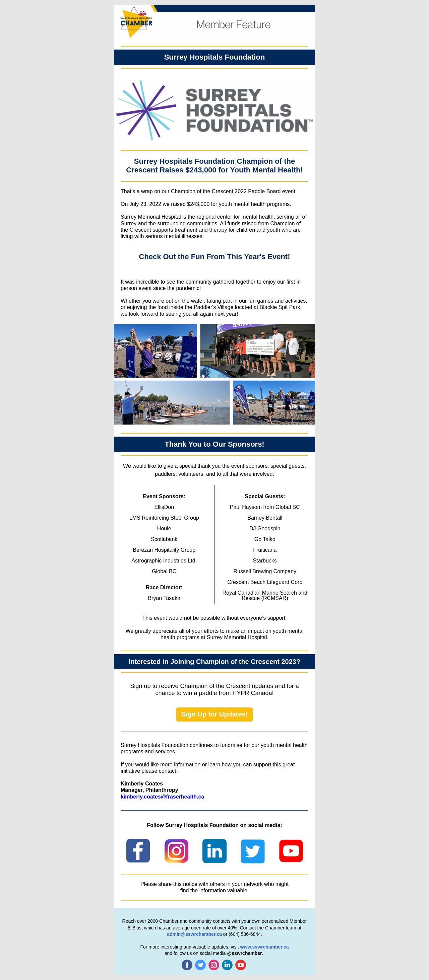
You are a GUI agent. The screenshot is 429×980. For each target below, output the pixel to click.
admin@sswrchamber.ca (194, 934)
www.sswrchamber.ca (265, 947)
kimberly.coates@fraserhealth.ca (162, 797)
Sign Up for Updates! (215, 714)
